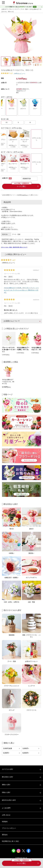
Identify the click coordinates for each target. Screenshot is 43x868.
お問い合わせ (6, 815)
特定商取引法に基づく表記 (10, 841)
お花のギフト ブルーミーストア (10, 9)
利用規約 (5, 822)
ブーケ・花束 (24, 9)
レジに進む (21, 863)
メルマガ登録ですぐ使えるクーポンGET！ (19, 7)
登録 (35, 7)
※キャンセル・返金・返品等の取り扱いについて (14, 247)
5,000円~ (6, 753)
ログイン (25, 195)
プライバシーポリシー (9, 828)
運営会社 (5, 835)
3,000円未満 (7, 748)
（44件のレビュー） (19, 73)
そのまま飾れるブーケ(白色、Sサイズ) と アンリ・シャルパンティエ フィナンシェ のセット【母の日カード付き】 (21, 290)
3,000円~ (26, 748)
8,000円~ (26, 753)
